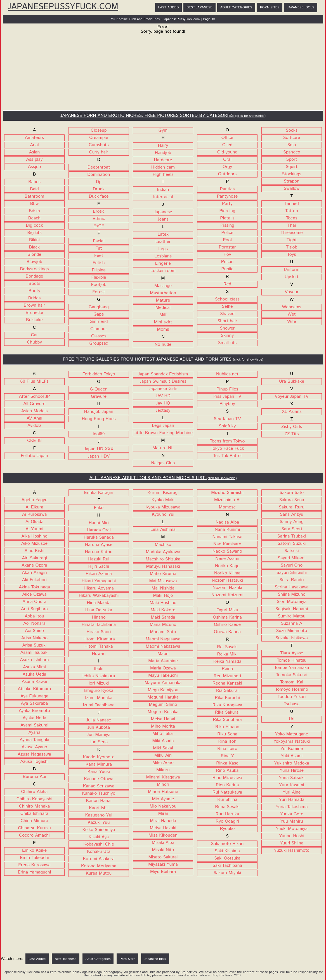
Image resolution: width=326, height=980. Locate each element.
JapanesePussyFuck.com (63, 7)
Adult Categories (236, 7)
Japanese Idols (301, 7)
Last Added (169, 7)
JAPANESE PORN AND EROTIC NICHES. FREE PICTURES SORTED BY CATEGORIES (163, 116)
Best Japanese (199, 7)
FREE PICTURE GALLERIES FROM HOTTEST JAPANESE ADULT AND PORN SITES (163, 359)
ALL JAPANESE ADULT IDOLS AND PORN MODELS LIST (163, 478)
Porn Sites (270, 7)
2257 (238, 975)
